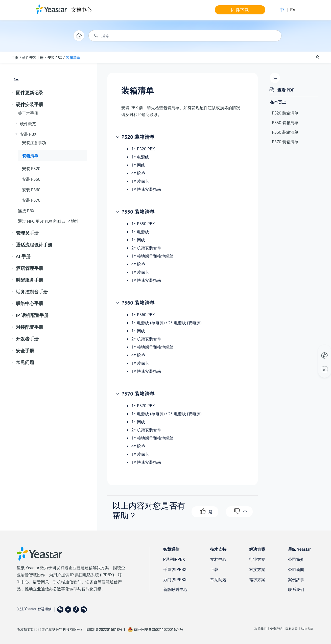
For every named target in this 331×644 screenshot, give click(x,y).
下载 (214, 570)
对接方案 (257, 570)
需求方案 (257, 580)
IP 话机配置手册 (32, 315)
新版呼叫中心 (175, 590)
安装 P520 (31, 169)
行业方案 (257, 559)
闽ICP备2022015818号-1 (106, 630)
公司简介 (296, 559)
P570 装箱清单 (285, 142)
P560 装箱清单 (285, 132)
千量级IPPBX (175, 570)
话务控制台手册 (32, 292)
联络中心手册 (30, 303)
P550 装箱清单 (285, 123)
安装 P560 (31, 190)
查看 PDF (286, 90)
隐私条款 (292, 629)
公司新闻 (296, 570)
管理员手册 (27, 233)
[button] (13, 93)
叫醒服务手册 (30, 280)
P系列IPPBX (174, 559)
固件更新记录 (30, 93)
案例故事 (296, 580)
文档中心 (81, 10)
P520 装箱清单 (285, 113)
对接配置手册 (30, 327)
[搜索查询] (185, 36)
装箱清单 (73, 57)
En (293, 10)
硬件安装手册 (33, 57)
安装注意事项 (34, 143)
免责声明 (276, 629)
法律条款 (307, 629)
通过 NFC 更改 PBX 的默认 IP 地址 (49, 221)
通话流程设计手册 (34, 245)
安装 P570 (31, 200)
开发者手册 (27, 339)
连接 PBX (26, 211)
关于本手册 (28, 113)
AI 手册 (23, 256)
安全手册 (25, 351)
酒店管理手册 (30, 268)
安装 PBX (55, 57)
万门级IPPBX (175, 580)
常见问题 (25, 362)
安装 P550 (31, 179)
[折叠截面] (318, 57)
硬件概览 (28, 124)
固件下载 (240, 10)
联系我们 (296, 590)
